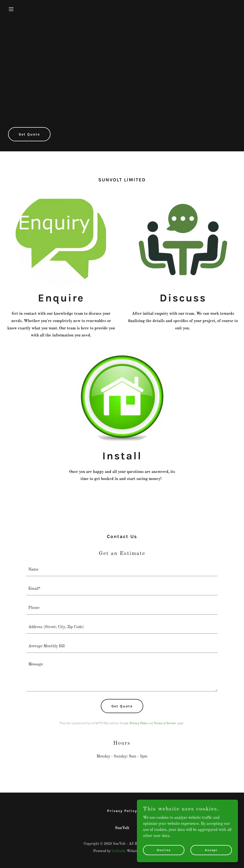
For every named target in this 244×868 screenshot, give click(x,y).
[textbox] (122, 570)
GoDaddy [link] (119, 851)
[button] (23, 9)
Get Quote (29, 134)
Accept (211, 850)
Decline (164, 850)
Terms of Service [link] (165, 723)
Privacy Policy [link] (139, 723)
